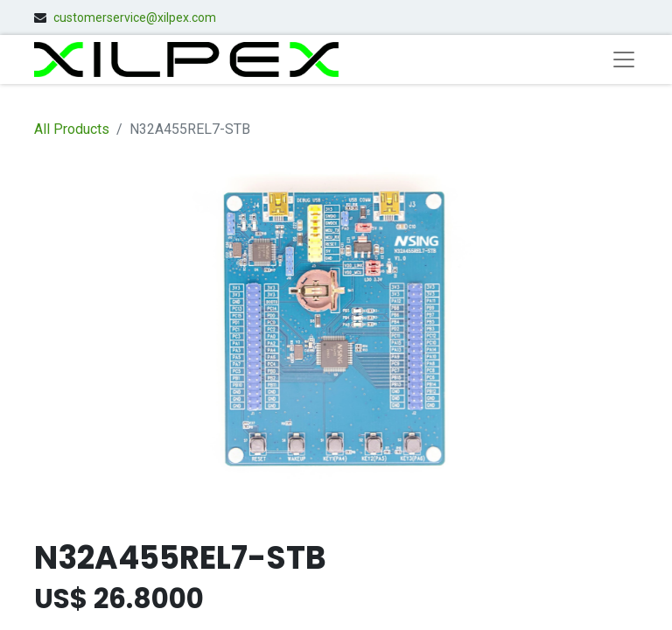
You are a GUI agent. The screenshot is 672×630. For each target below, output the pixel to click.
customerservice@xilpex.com (135, 17)
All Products (72, 129)
